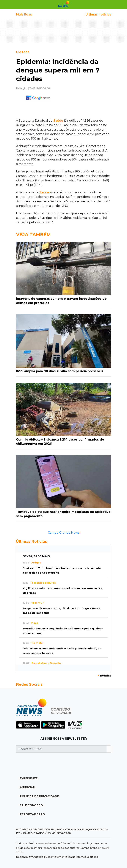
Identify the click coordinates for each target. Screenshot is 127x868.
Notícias (105, 676)
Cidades (23, 52)
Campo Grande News (63, 533)
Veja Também (33, 235)
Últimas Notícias (32, 541)
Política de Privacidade (39, 796)
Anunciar (27, 787)
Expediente (29, 778)
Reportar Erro (32, 814)
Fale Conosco (31, 805)
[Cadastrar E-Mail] (61, 749)
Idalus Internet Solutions (83, 857)
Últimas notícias (98, 14)
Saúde (58, 121)
